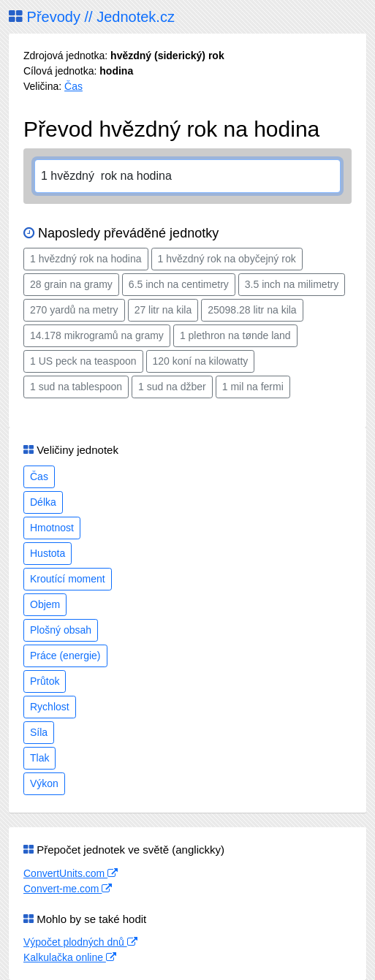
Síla (39, 732)
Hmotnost (52, 528)
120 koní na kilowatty (201, 361)
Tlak (39, 758)
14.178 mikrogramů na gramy (97, 335)
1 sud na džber (172, 387)
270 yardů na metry (74, 310)
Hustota (48, 553)
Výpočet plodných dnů (80, 942)
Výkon (44, 783)
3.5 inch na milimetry (292, 284)
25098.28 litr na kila (252, 310)
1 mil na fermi (253, 387)
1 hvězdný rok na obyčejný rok (227, 259)
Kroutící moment (68, 579)
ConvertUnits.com (71, 873)
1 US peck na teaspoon (83, 361)
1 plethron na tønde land (235, 335)
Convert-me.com (68, 889)
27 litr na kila (163, 310)
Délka (43, 502)
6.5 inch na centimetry (179, 284)
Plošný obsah (61, 630)
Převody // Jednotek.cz (92, 17)
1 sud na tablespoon (76, 387)
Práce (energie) (65, 656)
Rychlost (50, 707)
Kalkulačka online (70, 957)
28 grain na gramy (71, 284)
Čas (73, 86)
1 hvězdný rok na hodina (86, 259)
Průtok (45, 681)
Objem (45, 604)
